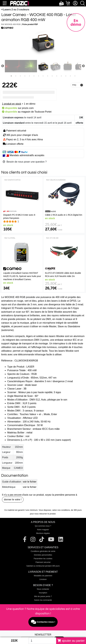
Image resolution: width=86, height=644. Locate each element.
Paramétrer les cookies (43, 559)
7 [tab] (39, 76)
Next (83, 66)
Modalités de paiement (43, 576)
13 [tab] (66, 76)
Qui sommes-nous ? (43, 526)
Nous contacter (43, 589)
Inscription (43, 593)
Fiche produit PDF (30, 24)
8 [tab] (43, 76)
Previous (3, 66)
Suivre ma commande (43, 600)
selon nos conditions (61, 510)
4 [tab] (25, 76)
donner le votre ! (13, 500)
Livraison (43, 579)
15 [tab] (75, 76)
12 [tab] (61, 76)
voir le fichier (30, 482)
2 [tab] (16, 76)
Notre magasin (43, 530)
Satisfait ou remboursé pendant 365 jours (43, 566)
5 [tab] (29, 76)
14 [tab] (70, 76)
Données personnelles (43, 555)
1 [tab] (11, 76)
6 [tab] (34, 76)
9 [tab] (48, 76)
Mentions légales (43, 533)
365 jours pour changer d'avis (22, 135)
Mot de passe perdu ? (43, 596)
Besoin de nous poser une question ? (25, 162)
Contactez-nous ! (43, 622)
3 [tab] (20, 76)
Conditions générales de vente (43, 551)
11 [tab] (57, 76)
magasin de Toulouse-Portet (36, 112)
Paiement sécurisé (43, 562)
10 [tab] (52, 76)
